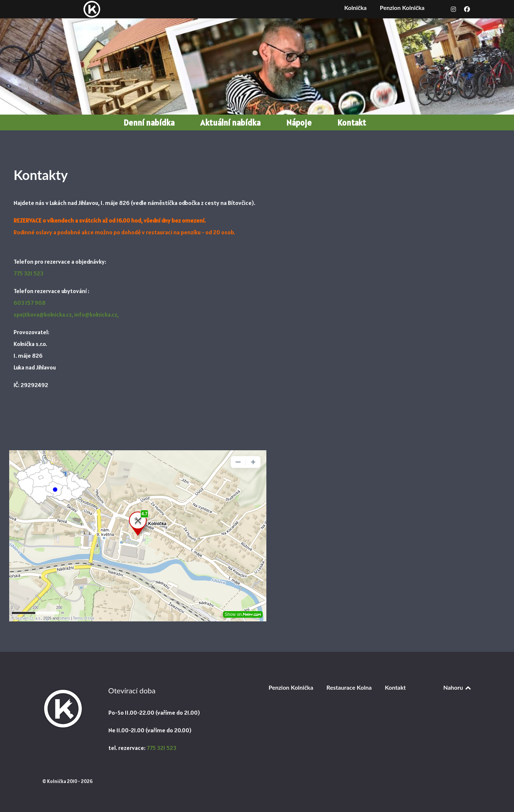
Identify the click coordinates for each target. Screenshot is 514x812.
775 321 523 (28, 273)
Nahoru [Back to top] (458, 687)
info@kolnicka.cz (96, 314)
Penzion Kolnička (402, 8)
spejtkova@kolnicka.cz (43, 314)
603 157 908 (30, 303)
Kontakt (395, 687)
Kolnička (355, 8)
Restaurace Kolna (349, 687)
